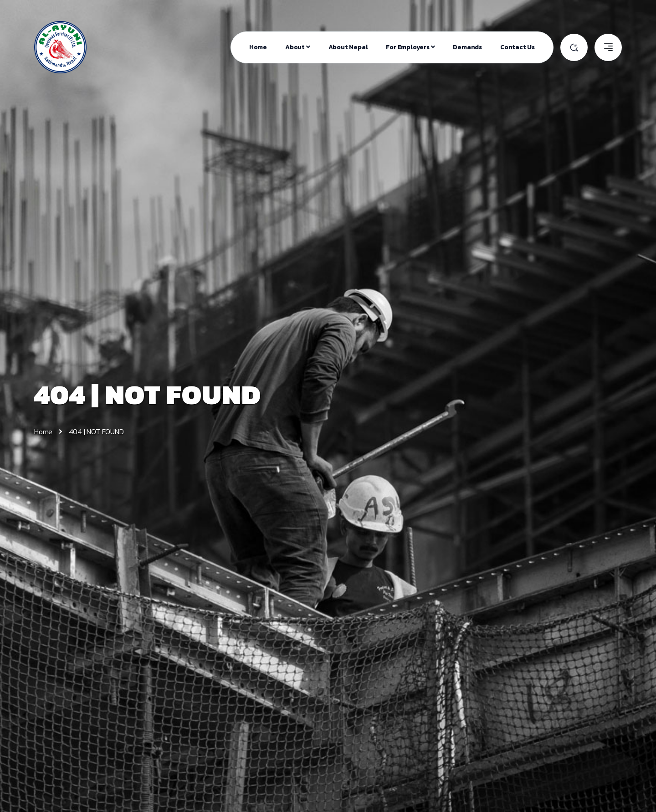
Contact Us (518, 47)
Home (258, 47)
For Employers (410, 47)
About (298, 47)
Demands (467, 47)
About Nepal (348, 47)
